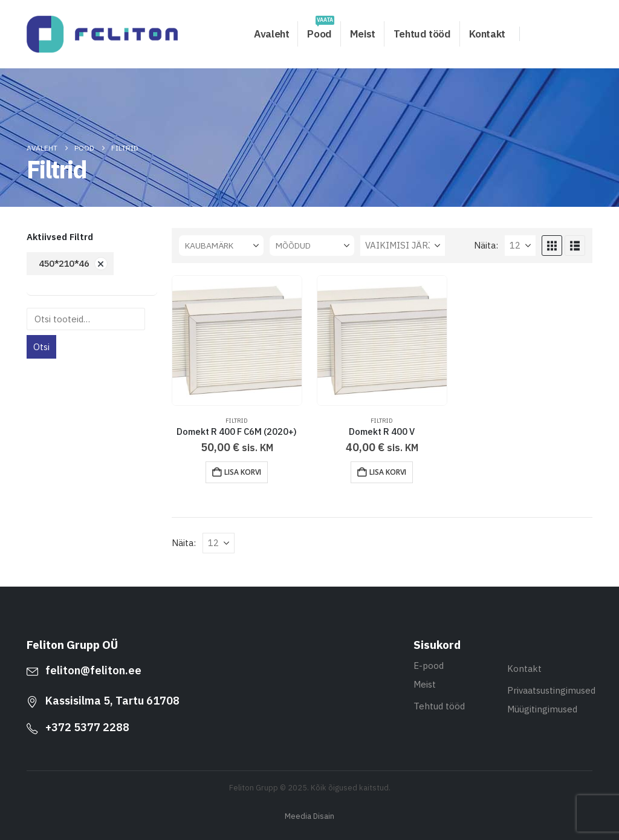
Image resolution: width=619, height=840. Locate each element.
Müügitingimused (542, 709)
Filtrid (237, 421)
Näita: (486, 245)
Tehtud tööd (422, 34)
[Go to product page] (237, 340)
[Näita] (520, 246)
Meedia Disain (309, 816)
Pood (320, 31)
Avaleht (271, 34)
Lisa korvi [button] (243, 472)
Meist (363, 34)
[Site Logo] (102, 34)
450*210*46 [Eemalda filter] (64, 263)
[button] (552, 246)
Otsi (41, 347)
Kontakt (487, 34)
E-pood (429, 666)
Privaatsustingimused (551, 690)
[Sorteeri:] (403, 246)
